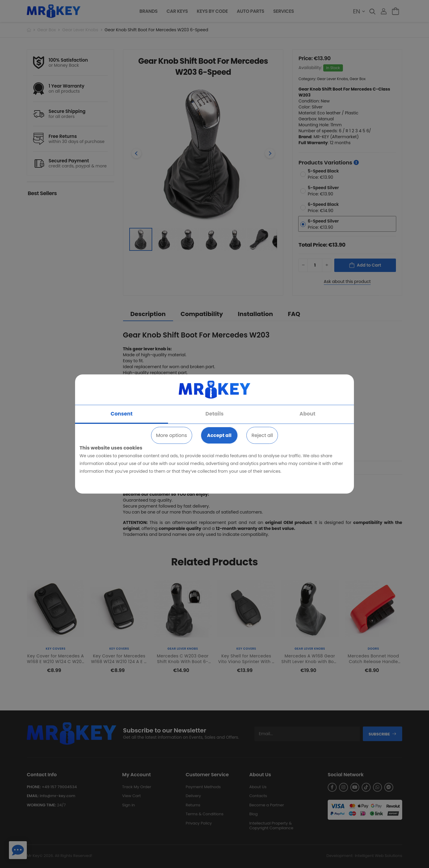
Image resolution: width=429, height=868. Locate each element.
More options (172, 435)
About (307, 414)
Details (215, 414)
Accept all (219, 435)
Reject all (262, 435)
